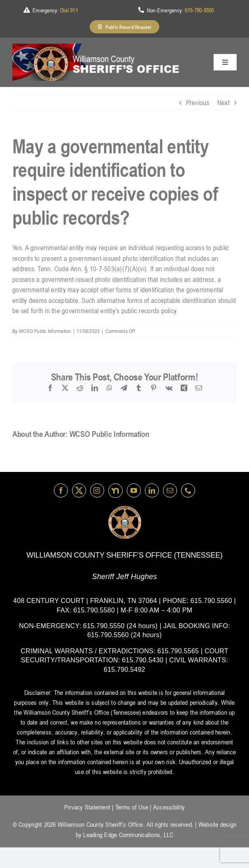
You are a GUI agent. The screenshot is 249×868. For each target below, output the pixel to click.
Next (223, 103)
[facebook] (61, 490)
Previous (198, 103)
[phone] (188, 490)
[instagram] (97, 490)
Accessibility (169, 807)
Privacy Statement (87, 807)
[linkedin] (152, 490)
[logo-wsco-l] (125, 509)
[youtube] (134, 490)
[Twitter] (79, 490)
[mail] (170, 490)
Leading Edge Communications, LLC (128, 835)
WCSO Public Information (45, 331)
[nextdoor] (115, 491)
